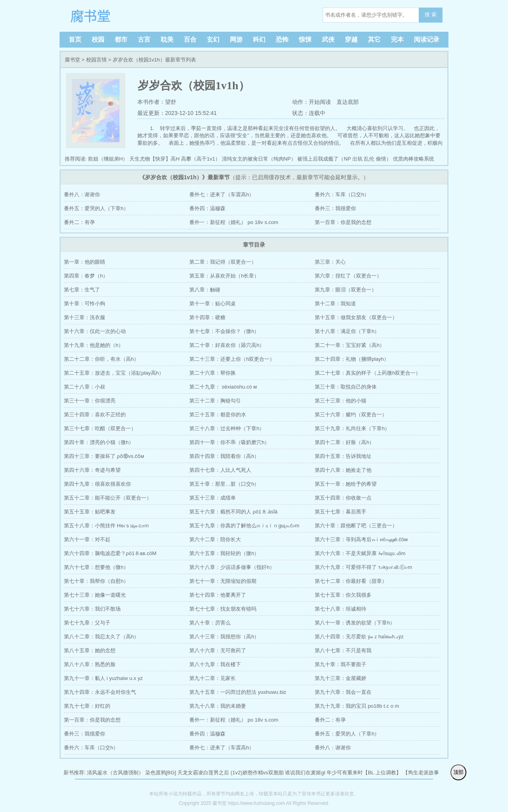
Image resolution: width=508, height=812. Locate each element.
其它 (374, 39)
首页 (75, 39)
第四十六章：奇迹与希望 (92, 470)
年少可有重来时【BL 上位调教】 (364, 773)
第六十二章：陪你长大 (215, 539)
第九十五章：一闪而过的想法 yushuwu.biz (238, 692)
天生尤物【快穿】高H (154, 159)
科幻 (259, 39)
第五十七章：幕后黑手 (341, 512)
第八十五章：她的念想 (90, 650)
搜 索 (431, 14)
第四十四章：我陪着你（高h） (224, 456)
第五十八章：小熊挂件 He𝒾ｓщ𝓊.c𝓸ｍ (107, 526)
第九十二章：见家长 (213, 678)
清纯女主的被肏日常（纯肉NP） (259, 159)
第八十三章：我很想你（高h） (224, 637)
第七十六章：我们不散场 (92, 609)
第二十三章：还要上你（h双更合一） (232, 359)
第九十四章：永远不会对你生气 (100, 692)
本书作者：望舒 (157, 102)
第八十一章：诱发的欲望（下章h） (355, 623)
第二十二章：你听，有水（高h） (101, 359)
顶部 (458, 772)
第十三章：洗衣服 (85, 317)
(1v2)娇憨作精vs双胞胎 (257, 773)
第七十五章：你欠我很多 (343, 595)
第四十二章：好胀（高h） (344, 442)
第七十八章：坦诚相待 (341, 609)
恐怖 (282, 39)
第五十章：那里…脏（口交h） (224, 484)
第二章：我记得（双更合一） (223, 262)
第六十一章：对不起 (87, 539)
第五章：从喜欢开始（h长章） (224, 276)
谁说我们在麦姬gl (305, 773)
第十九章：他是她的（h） (94, 345)
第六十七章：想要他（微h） (96, 567)
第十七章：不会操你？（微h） (224, 331)
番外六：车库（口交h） (342, 194)
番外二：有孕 (79, 222)
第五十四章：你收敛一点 (343, 498)
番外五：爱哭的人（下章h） (96, 208)
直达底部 (348, 102)
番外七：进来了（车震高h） (222, 194)
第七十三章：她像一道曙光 (95, 595)
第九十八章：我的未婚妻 (218, 706)
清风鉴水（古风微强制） (115, 773)
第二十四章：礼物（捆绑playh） (352, 359)
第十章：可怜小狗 (85, 304)
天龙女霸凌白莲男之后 (203, 773)
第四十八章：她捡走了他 (343, 470)
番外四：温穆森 (207, 208)
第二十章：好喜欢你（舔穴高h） (227, 345)
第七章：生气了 (82, 290)
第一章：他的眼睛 (85, 262)
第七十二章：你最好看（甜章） (351, 581)
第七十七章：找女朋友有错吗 (223, 609)
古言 (144, 39)
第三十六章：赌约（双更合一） (351, 415)
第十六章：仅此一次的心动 (95, 331)
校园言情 (96, 60)
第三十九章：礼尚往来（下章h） (352, 428)
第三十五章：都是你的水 (218, 415)
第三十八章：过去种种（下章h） (227, 428)
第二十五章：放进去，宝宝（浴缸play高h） (114, 373)
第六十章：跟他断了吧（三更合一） (356, 526)
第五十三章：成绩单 (213, 498)
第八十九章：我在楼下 (215, 664)
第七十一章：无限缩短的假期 (223, 581)
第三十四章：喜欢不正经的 (95, 415)
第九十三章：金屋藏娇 (341, 678)
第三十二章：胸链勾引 (215, 401)
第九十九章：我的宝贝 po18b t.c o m (357, 706)
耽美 (167, 39)
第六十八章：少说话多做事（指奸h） (232, 567)
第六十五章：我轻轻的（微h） (224, 553)
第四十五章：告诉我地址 (343, 456)
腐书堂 (115, 16)
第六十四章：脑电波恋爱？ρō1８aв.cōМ (110, 553)
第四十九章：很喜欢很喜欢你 (97, 484)
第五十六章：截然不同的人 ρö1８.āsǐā (233, 512)
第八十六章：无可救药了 (218, 650)
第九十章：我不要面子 (341, 664)
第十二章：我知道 (335, 304)
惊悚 (305, 39)
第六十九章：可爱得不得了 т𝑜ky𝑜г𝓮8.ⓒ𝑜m (363, 567)
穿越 (351, 39)
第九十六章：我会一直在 (343, 692)
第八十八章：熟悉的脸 (90, 664)
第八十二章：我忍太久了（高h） (101, 637)
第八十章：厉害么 (210, 623)
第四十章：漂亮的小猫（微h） (99, 442)
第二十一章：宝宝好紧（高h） (350, 345)
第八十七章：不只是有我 (343, 650)
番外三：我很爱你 (335, 208)
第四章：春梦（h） (86, 276)
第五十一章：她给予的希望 (346, 484)
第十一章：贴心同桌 (213, 304)
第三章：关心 (330, 262)
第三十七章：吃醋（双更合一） (100, 428)
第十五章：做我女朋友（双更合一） (356, 317)
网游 (236, 39)
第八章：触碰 (205, 290)
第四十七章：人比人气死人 (220, 470)
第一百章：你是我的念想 (343, 222)
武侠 (328, 39)
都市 (121, 39)
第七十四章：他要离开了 (218, 595)
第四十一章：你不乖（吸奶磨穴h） (229, 442)
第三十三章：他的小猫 (341, 401)
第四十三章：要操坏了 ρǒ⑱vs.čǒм (104, 456)
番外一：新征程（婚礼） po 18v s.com (234, 222)
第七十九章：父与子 (87, 623)
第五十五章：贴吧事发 (90, 512)
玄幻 (213, 39)
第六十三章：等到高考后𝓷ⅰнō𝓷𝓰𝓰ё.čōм (361, 539)
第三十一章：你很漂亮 (90, 401)
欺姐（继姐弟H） (108, 159)
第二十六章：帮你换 (213, 373)
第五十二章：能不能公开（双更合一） (108, 498)
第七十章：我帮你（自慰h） (96, 581)
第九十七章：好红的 (87, 706)
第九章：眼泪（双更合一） (346, 290)
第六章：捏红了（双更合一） (348, 276)
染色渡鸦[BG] (161, 773)
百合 (190, 39)
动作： (300, 102)
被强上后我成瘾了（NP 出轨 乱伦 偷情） (344, 159)
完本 (397, 39)
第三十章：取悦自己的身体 (346, 387)
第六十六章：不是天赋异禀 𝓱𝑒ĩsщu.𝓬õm (360, 553)
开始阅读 (320, 102)
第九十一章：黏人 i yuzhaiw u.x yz (103, 678)
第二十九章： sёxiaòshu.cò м (223, 387)
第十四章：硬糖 (207, 317)
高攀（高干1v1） (201, 159)
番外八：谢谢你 (82, 194)
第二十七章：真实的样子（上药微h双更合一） (368, 373)
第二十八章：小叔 (85, 387)
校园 (98, 39)
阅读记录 (427, 39)
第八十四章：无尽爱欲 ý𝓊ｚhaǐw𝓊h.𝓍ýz (359, 637)
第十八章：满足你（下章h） (347, 331)
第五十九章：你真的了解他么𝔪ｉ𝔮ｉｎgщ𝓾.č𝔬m (244, 526)
